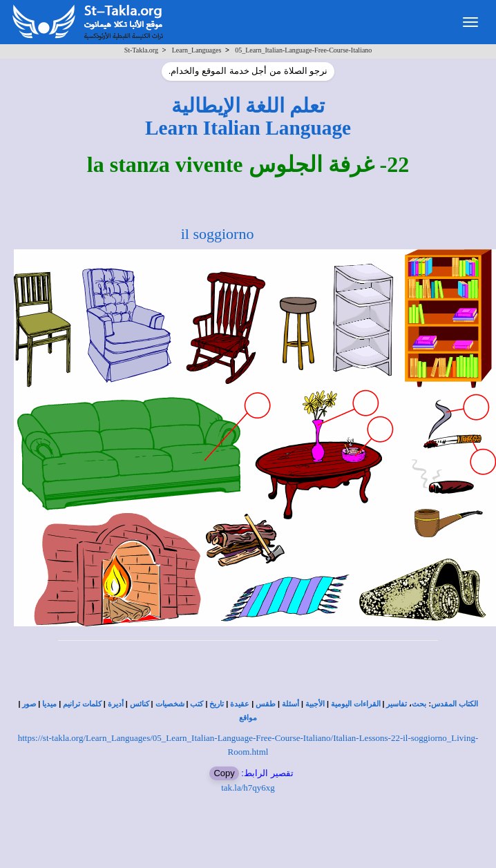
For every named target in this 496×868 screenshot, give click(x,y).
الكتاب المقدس (455, 704)
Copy (224, 773)
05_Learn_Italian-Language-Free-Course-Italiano (303, 50)
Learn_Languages (197, 50)
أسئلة (290, 704)
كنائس (140, 704)
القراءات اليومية (356, 704)
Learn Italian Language (248, 128)
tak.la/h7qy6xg (248, 788)
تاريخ (217, 704)
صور (29, 704)
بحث (419, 704)
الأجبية (315, 704)
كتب (197, 704)
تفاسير (397, 704)
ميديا (49, 704)
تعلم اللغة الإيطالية (248, 106)
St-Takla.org (141, 50)
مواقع (248, 718)
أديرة (116, 704)
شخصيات (170, 704)
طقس (266, 704)
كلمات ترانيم (82, 704)
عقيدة (240, 704)
